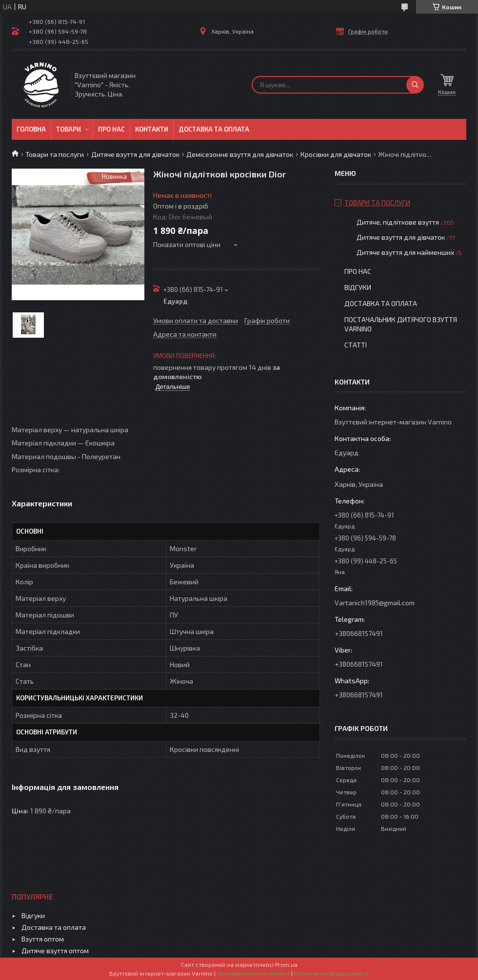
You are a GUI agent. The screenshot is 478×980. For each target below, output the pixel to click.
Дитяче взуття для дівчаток (135, 154)
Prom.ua (286, 964)
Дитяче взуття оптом (55, 951)
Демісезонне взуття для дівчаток (240, 154)
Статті (356, 345)
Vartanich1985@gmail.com (375, 603)
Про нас (111, 129)
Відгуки (358, 287)
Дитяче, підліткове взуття (398, 222)
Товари (69, 129)
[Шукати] (415, 85)
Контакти (152, 129)
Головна (31, 129)
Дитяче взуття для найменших (405, 252)
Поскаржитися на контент (253, 973)
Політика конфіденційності (331, 973)
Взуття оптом (43, 939)
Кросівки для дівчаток (336, 154)
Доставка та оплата (214, 129)
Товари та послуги (55, 154)
